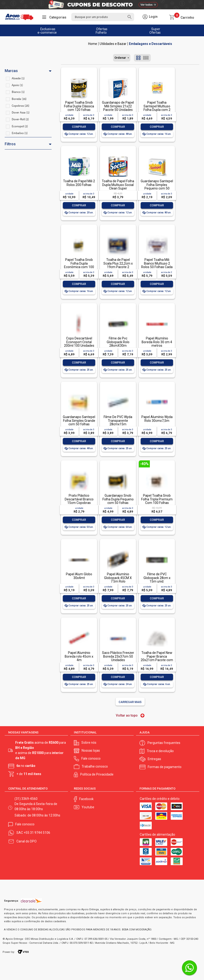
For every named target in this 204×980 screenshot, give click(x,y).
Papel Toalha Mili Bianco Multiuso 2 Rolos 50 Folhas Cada (157, 263)
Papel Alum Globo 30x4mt (79, 576)
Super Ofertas (155, 31)
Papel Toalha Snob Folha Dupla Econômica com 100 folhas (79, 265)
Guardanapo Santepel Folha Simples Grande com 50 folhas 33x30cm (79, 422)
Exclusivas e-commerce (47, 31)
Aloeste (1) (18, 78)
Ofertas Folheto (102, 31)
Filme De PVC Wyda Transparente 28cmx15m (118, 421)
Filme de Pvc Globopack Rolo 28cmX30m (118, 342)
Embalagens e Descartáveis (151, 44)
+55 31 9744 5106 (37, 832)
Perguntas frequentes (164, 742)
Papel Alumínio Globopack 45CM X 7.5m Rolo (118, 578)
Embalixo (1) (20, 133)
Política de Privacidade (97, 774)
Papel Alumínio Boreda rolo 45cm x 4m (79, 656)
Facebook (86, 798)
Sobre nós (89, 742)
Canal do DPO (26, 841)
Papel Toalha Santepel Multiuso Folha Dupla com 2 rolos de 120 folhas (157, 108)
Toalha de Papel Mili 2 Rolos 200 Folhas (79, 183)
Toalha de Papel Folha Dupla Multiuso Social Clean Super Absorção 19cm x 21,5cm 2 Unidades (118, 188)
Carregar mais (130, 702)
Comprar (79, 127)
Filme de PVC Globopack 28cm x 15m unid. (157, 578)
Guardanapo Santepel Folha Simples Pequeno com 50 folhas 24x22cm (157, 186)
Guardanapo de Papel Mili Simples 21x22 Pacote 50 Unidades (118, 106)
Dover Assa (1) (21, 112)
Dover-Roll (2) (20, 119)
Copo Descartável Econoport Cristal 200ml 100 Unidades (79, 342)
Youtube (88, 807)
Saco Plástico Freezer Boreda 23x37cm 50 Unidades (118, 656)
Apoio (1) (17, 85)
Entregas (154, 758)
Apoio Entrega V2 (93, 44)
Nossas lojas (91, 750)
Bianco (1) (18, 92)
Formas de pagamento (165, 766)
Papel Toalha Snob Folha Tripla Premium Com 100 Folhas (157, 499)
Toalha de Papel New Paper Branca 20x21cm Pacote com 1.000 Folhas (157, 658)
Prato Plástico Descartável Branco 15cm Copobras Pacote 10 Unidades (79, 501)
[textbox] (103, 17)
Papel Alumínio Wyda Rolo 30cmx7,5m (157, 419)
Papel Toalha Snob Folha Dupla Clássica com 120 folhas (79, 106)
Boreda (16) (19, 99)
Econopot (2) (20, 126)
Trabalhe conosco (95, 766)
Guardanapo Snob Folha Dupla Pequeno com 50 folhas (118, 499)
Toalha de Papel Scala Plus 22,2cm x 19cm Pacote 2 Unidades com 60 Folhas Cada (118, 267)
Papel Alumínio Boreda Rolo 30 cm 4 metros (157, 342)
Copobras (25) (21, 106)
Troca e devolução (160, 750)
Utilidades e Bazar (113, 44)
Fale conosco (91, 758)
